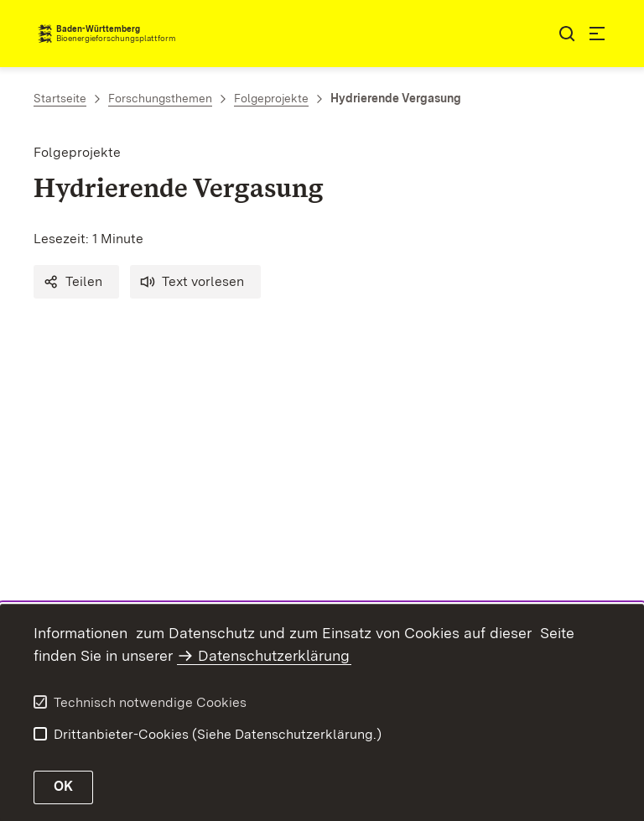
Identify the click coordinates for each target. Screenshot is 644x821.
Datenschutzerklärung (274, 655)
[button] (76, 282)
